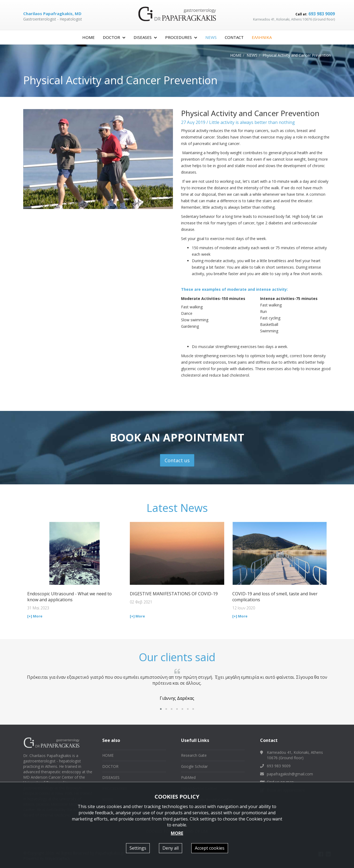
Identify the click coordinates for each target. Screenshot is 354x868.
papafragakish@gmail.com (290, 774)
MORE (177, 833)
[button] (161, 709)
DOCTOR (110, 766)
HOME (88, 37)
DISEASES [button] (145, 37)
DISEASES (111, 777)
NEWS (211, 37)
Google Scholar (194, 766)
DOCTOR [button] (114, 37)
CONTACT (234, 37)
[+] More (35, 616)
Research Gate (194, 755)
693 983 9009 (322, 14)
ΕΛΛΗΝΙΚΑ (262, 37)
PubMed (188, 777)
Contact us (177, 460)
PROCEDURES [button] (181, 37)
